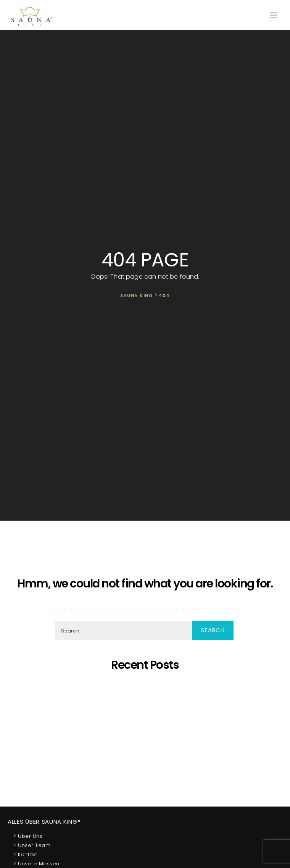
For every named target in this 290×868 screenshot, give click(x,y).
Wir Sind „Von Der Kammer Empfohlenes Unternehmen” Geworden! (147, 754)
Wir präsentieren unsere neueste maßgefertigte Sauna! (147, 727)
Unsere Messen (36, 863)
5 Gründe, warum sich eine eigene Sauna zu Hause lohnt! (147, 685)
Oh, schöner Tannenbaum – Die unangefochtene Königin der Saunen (147, 720)
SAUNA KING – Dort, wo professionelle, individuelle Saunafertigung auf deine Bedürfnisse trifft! (147, 709)
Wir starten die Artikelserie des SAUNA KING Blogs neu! (147, 761)
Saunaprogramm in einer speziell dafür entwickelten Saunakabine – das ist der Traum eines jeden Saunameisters (147, 696)
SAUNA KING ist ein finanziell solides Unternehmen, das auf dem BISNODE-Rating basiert (147, 733)
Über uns (28, 836)
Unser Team (32, 845)
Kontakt (25, 854)
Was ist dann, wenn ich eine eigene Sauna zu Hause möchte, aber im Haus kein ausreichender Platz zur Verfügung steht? (147, 744)
